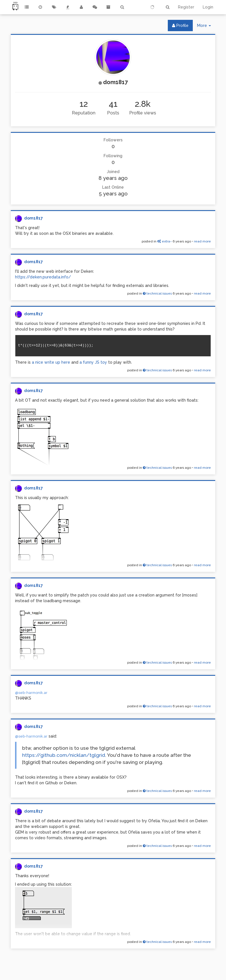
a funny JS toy (93, 362)
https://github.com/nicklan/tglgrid (64, 755)
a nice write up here (52, 362)
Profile (180, 25)
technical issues (157, 293)
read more (202, 241)
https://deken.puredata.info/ (43, 277)
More (206, 27)
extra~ (165, 241)
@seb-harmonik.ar (31, 693)
